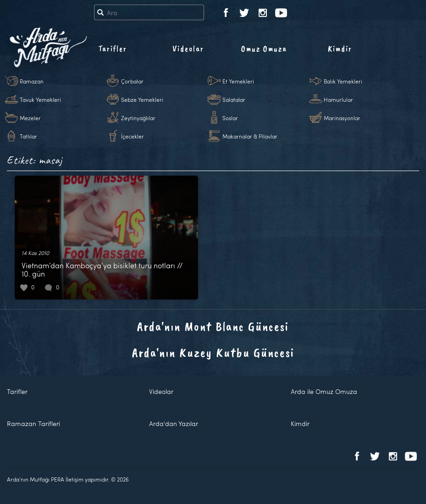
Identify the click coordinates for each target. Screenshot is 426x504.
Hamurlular (338, 100)
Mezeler (30, 118)
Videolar (188, 49)
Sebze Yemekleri (142, 100)
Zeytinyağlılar (138, 118)
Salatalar (234, 100)
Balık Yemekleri (343, 81)
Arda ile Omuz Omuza (324, 391)
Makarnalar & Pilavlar (250, 136)
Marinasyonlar (342, 118)
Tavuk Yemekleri (40, 100)
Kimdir (340, 49)
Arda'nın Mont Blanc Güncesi (213, 326)
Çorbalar (132, 81)
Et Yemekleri (238, 81)
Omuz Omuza (264, 49)
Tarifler (113, 49)
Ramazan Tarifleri (33, 424)
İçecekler (133, 136)
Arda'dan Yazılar (174, 424)
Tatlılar (28, 136)
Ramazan (32, 81)
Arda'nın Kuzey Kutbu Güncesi (213, 352)
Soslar (230, 118)
